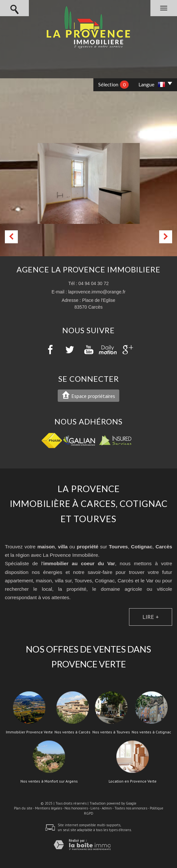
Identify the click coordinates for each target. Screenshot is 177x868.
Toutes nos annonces (131, 808)
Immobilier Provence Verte (29, 732)
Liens (95, 808)
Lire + (151, 617)
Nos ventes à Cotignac (151, 732)
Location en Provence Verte (133, 781)
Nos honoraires (76, 808)
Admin (107, 808)
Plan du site (23, 808)
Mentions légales (48, 808)
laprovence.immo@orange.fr (97, 292)
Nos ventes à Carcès (72, 732)
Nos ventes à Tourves (111, 732)
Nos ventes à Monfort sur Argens (49, 781)
